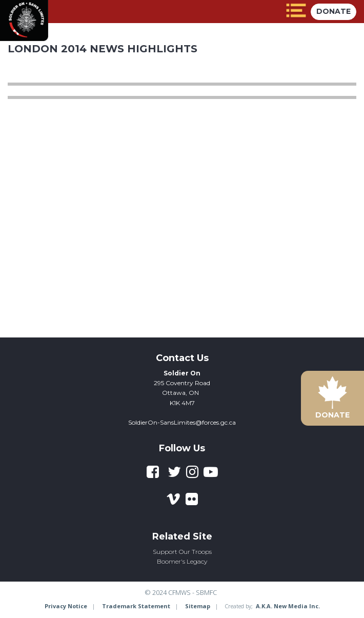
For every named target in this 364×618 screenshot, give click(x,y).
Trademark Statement (136, 606)
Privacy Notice (66, 606)
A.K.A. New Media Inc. (288, 606)
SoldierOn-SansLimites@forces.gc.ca (182, 422)
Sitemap (198, 606)
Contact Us (182, 358)
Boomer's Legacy (182, 561)
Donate (333, 11)
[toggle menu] (296, 12)
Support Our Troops (182, 552)
